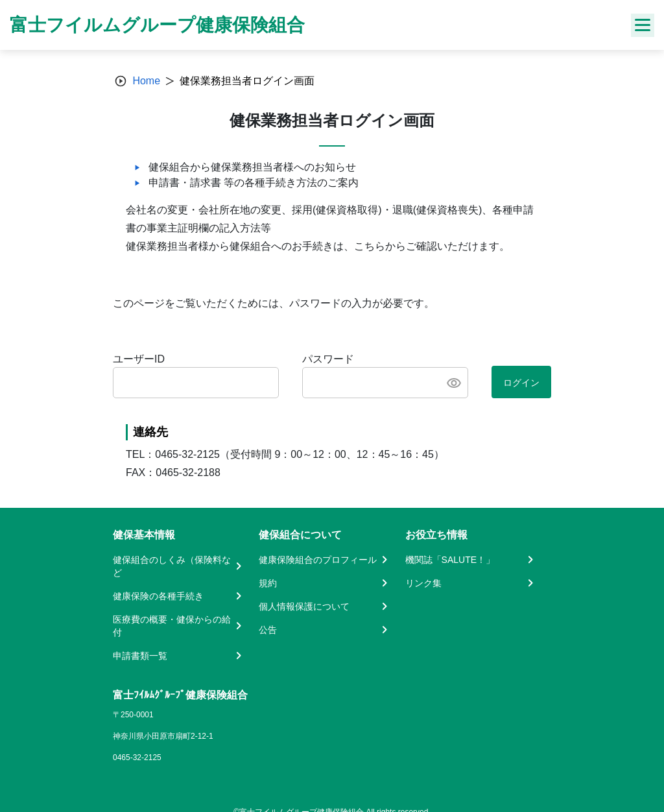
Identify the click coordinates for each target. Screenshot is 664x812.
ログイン (521, 383)
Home (146, 81)
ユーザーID (139, 359)
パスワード (328, 359)
